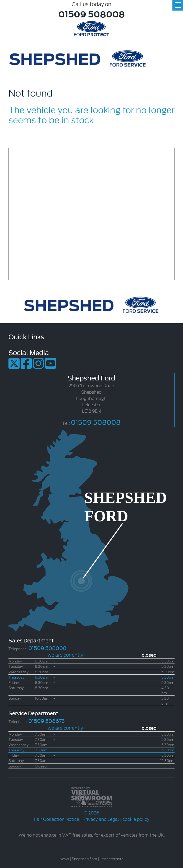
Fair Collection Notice (57, 819)
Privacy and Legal (101, 819)
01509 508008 (92, 14)
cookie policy (136, 819)
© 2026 (91, 809)
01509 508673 (47, 721)
